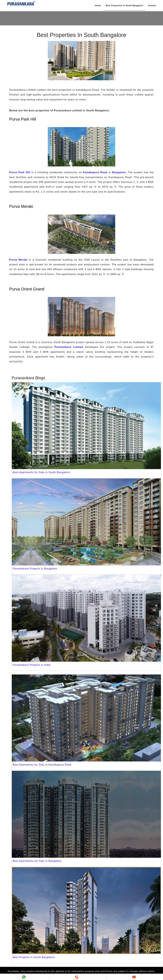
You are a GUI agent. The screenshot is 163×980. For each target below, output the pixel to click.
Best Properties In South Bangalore (124, 6)
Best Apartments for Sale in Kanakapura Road (42, 765)
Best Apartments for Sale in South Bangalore (41, 472)
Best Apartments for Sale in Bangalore (37, 861)
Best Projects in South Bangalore (34, 957)
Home (98, 6)
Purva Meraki (18, 260)
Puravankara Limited (69, 347)
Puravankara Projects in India (32, 665)
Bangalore (119, 172)
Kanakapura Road (95, 172)
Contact (152, 6)
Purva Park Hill (20, 172)
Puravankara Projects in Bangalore (35, 569)
